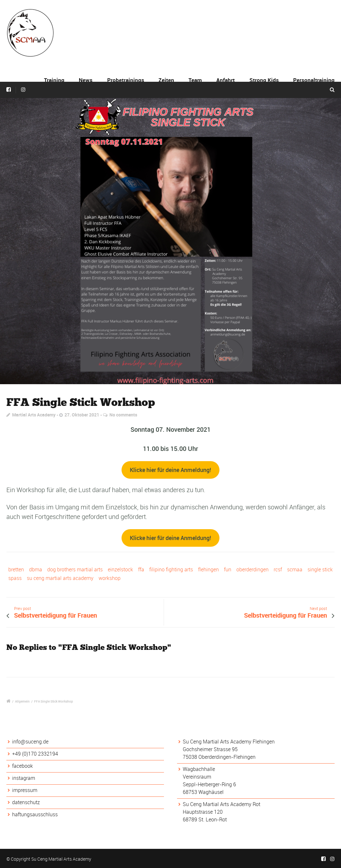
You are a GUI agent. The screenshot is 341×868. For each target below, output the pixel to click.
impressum (25, 790)
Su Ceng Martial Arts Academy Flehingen (229, 742)
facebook (22, 766)
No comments (123, 415)
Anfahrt (226, 80)
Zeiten (166, 80)
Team (195, 80)
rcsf (278, 569)
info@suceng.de (30, 742)
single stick (320, 569)
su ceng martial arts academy (60, 578)
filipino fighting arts (171, 569)
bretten (16, 569)
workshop (110, 578)
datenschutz (26, 802)
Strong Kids (264, 80)
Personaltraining (314, 80)
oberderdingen (252, 569)
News (86, 80)
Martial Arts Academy (34, 415)
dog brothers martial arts (75, 569)
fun (228, 569)
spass (15, 578)
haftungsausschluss (35, 814)
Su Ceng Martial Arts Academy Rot (222, 804)
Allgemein (22, 701)
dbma (36, 569)
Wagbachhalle (199, 769)
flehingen (208, 569)
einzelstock (120, 569)
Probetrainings (126, 80)
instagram (24, 778)
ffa (141, 569)
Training (54, 80)
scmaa (295, 569)
